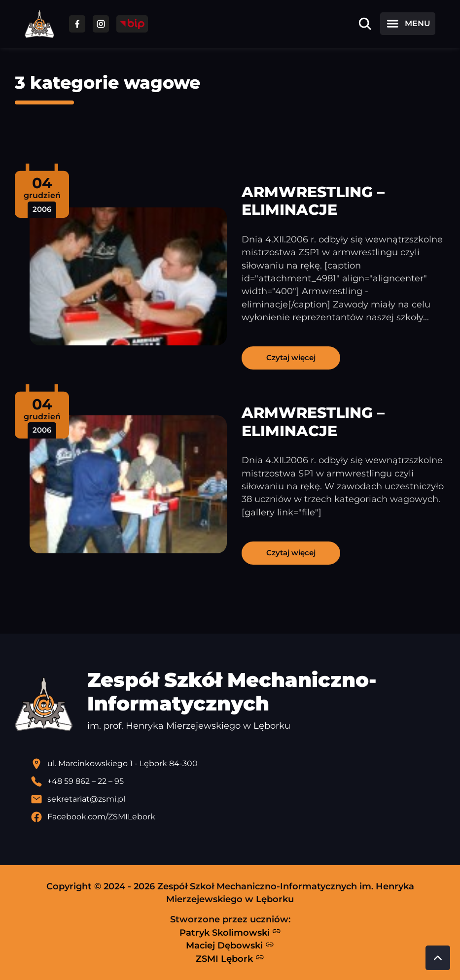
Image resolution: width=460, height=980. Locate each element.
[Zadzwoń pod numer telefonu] (238, 781)
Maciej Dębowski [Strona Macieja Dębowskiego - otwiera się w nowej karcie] (230, 946)
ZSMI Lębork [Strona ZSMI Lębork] (230, 958)
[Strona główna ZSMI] (39, 24)
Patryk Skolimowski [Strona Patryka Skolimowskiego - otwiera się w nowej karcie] (230, 932)
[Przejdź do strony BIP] (132, 24)
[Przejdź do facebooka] (77, 24)
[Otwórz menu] (408, 24)
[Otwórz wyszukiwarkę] (365, 24)
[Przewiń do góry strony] (438, 958)
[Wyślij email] (238, 799)
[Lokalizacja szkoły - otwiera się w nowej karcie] (238, 764)
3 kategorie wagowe (107, 83)
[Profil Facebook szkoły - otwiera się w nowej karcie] (238, 817)
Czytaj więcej (291, 357)
